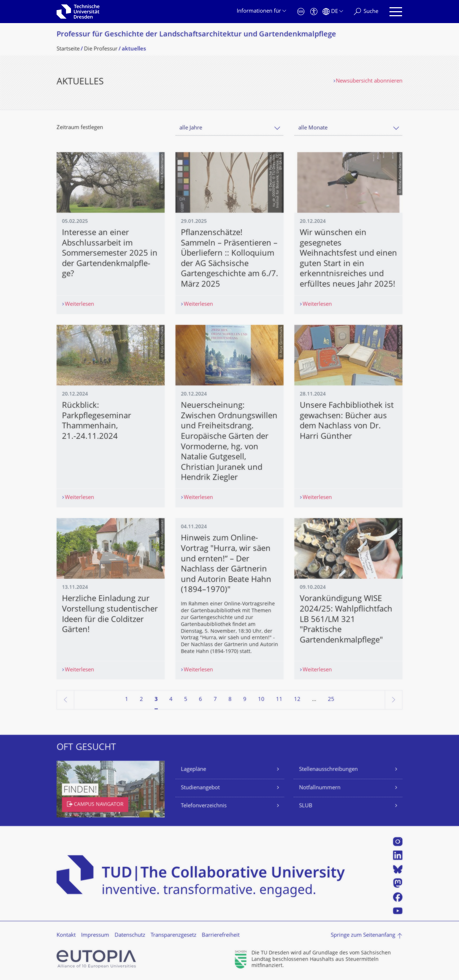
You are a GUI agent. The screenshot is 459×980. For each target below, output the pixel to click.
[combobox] (229, 128)
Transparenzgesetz (173, 935)
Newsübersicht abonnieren (369, 81)
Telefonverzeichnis (204, 806)
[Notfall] (301, 12)
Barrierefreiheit (221, 935)
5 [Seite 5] (186, 700)
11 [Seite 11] (279, 700)
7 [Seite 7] (215, 700)
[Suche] (366, 12)
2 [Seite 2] (141, 700)
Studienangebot (200, 788)
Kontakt (66, 935)
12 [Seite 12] (297, 700)
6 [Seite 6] (200, 700)
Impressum (95, 935)
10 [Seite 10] (261, 700)
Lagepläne (193, 770)
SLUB (306, 806)
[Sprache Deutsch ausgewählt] (333, 12)
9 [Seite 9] (245, 700)
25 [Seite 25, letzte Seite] (331, 700)
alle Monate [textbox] (313, 128)
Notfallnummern (320, 788)
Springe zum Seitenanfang (363, 935)
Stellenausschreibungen (328, 770)
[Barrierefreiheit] (314, 12)
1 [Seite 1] (127, 700)
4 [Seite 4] (171, 700)
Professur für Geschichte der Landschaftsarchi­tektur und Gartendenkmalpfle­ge (196, 35)
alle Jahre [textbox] (191, 128)
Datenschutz (130, 935)
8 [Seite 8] (230, 700)
